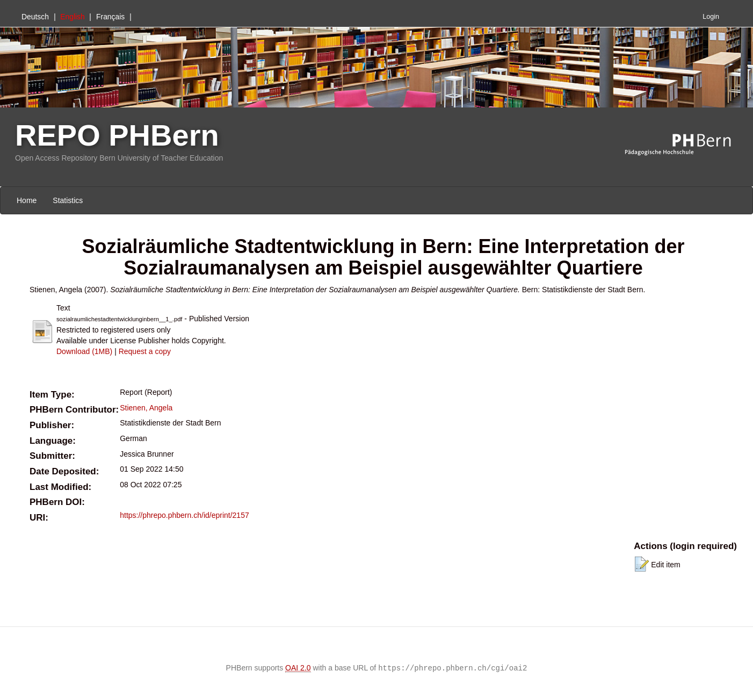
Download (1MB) (84, 351)
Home (27, 200)
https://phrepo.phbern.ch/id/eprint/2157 (184, 515)
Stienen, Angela (146, 408)
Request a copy (145, 351)
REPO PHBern (117, 135)
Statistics (68, 200)
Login (711, 17)
